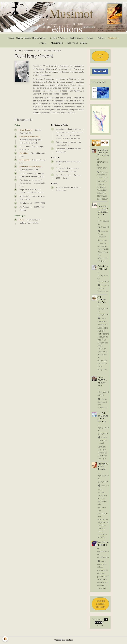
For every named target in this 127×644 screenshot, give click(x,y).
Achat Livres (100, 57)
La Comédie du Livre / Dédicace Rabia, (103, 210)
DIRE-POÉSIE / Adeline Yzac (102, 382)
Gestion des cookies (64, 640)
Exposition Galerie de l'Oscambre (103, 153)
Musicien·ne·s (57, 43)
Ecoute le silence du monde (30, 167)
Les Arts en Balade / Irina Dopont (103, 417)
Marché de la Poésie (103, 544)
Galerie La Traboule (103, 268)
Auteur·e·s (113, 38)
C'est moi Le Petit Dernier (29, 137)
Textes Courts (77, 38)
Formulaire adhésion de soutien (100, 605)
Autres (101, 38)
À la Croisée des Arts (102, 300)
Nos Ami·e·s (73, 43)
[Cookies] (5, 639)
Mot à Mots (24, 154)
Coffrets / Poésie (58, 38)
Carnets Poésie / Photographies (31, 38)
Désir (22, 221)
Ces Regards (25, 161)
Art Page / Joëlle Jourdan (103, 467)
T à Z (38, 51)
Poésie (90, 38)
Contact (84, 43)
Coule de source (26, 131)
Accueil (11, 38)
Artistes (43, 43)
